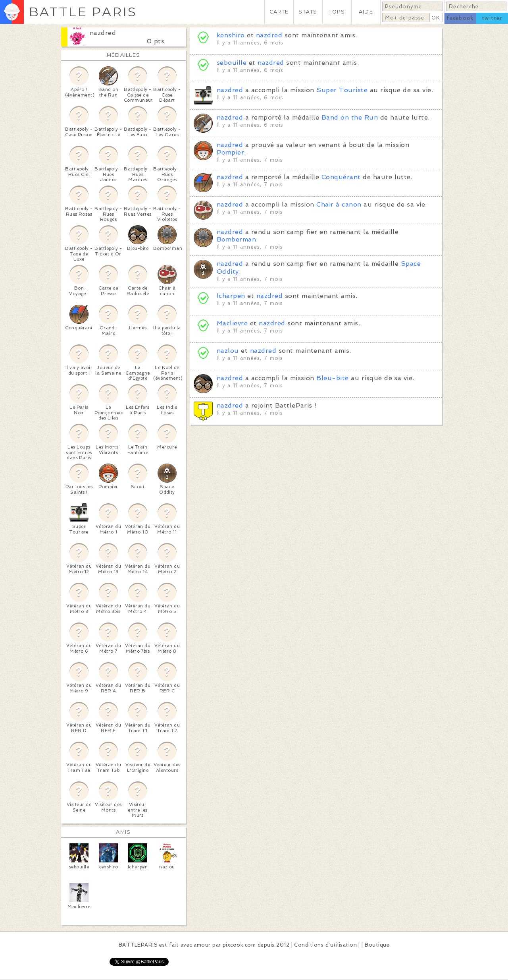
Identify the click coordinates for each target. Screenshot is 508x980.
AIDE (366, 12)
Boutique (377, 945)
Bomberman (236, 239)
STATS (308, 12)
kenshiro (232, 35)
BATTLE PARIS (83, 12)
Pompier (230, 152)
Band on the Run (350, 117)
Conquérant (341, 177)
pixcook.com (239, 945)
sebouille (232, 63)
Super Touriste (342, 90)
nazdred (103, 33)
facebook (460, 18)
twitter (492, 18)
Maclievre (232, 323)
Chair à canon (339, 204)
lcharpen (231, 296)
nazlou (228, 351)
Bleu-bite (332, 378)
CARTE (279, 12)
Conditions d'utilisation (325, 945)
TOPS (337, 12)
